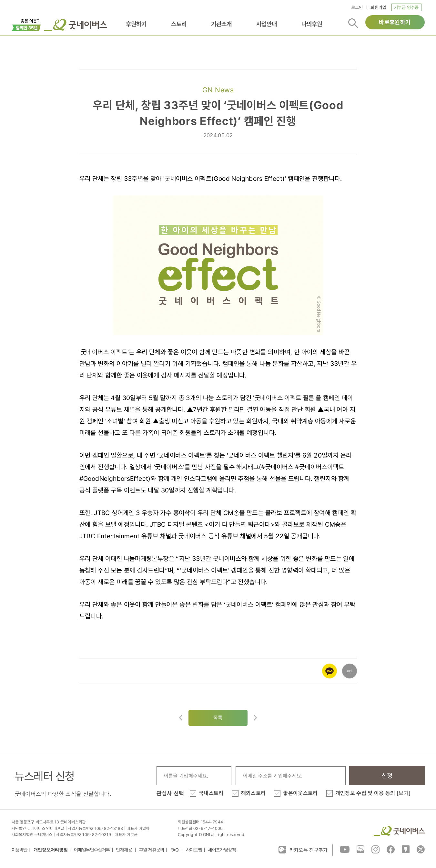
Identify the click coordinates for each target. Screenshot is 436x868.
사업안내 (267, 24)
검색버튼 (353, 23)
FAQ (175, 850)
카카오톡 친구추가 (303, 850)
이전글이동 (181, 718)
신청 (387, 776)
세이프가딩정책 (222, 850)
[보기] (404, 793)
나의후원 (312, 24)
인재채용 (124, 850)
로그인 (357, 7)
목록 (218, 718)
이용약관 (20, 850)
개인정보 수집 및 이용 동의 (373, 793)
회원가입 (378, 7)
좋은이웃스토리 (300, 793)
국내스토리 (211, 793)
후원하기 (136, 24)
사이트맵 (194, 850)
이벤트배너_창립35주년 (26, 24)
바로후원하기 (395, 22)
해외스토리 (253, 793)
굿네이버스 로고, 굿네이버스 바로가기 (76, 25)
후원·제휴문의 (152, 850)
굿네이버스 (399, 831)
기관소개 (221, 24)
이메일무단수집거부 (92, 850)
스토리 (179, 24)
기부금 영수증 (406, 7)
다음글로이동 (255, 718)
